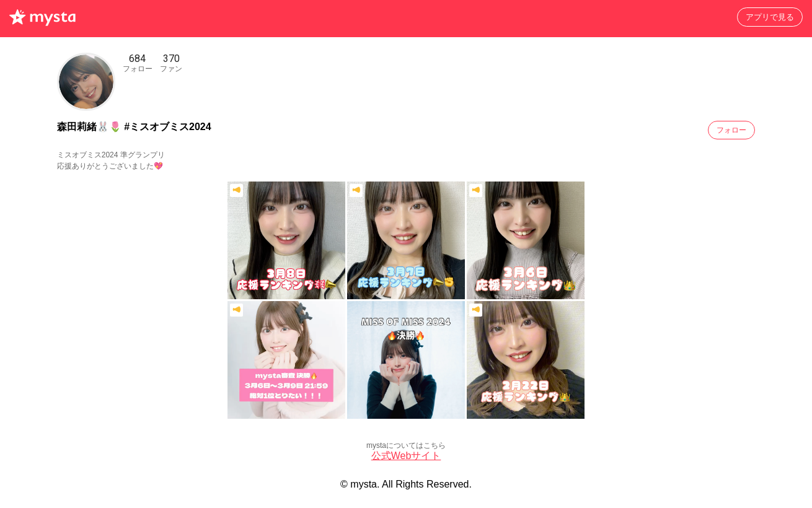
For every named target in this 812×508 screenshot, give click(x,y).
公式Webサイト (406, 456)
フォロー (731, 130)
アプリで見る (770, 17)
